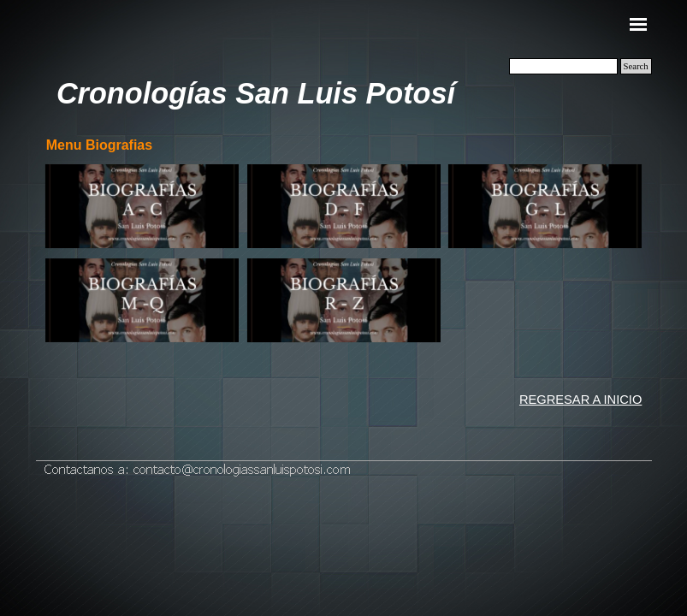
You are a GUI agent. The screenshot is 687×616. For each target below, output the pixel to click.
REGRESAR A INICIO (580, 400)
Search (636, 66)
